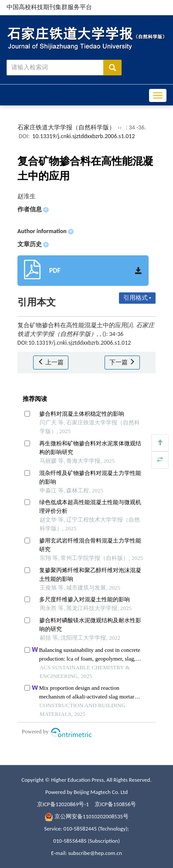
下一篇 (122, 362)
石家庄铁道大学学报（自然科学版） (66, 127)
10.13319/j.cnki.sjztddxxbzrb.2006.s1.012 (83, 136)
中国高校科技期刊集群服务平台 (49, 7)
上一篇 (51, 362)
